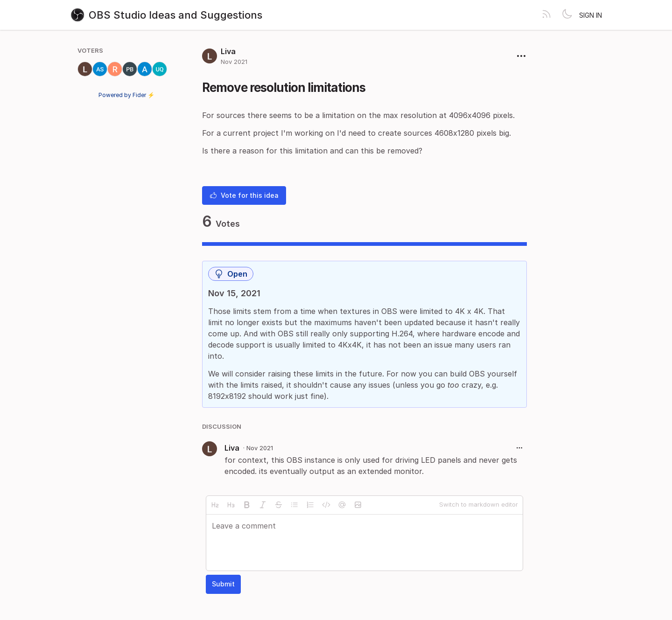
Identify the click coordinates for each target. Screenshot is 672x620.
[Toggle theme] (567, 15)
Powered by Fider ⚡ (126, 95)
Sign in (591, 15)
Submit (223, 584)
